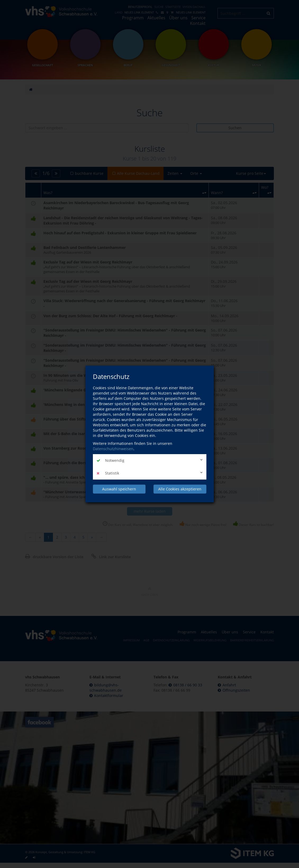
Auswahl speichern (119, 489)
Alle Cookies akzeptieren (180, 489)
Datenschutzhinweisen (113, 449)
